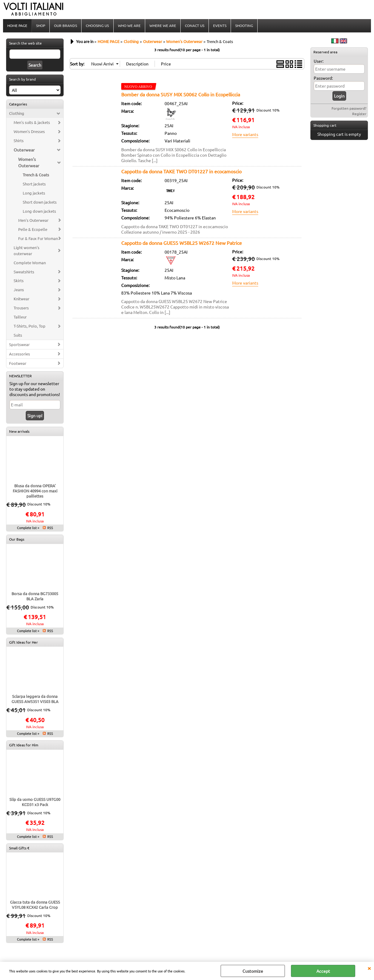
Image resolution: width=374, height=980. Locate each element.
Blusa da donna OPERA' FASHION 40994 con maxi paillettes (35, 491)
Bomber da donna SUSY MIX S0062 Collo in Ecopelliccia (181, 95)
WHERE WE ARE (162, 26)
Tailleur (20, 317)
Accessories (20, 354)
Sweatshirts (24, 272)
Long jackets (34, 193)
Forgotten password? (349, 109)
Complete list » (28, 528)
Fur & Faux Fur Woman (38, 239)
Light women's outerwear (27, 251)
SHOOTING (244, 26)
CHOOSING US (97, 26)
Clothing (17, 114)
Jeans (19, 290)
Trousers (21, 308)
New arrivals (19, 432)
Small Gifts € (19, 848)
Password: (323, 78)
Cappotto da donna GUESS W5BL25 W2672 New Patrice (182, 243)
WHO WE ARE (129, 26)
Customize (253, 971)
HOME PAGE (17, 26)
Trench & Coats (36, 175)
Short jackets (34, 184)
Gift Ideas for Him (24, 745)
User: (319, 62)
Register (359, 114)
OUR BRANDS (65, 26)
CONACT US (194, 26)
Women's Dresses (29, 132)
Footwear (18, 364)
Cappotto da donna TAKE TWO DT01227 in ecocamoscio (181, 172)
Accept (323, 971)
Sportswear (19, 345)
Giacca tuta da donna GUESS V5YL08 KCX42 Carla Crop (35, 905)
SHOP (41, 26)
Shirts (19, 141)
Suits (18, 336)
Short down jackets (40, 203)
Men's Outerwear (33, 221)
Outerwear (24, 150)
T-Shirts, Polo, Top (30, 327)
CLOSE (369, 968)
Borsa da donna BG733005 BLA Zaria (35, 597)
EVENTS (219, 26)
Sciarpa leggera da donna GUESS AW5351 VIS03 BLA (35, 699)
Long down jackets (39, 212)
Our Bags (17, 540)
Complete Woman (30, 263)
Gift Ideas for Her (23, 643)
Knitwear (22, 299)
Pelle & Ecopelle (33, 230)
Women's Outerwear (29, 163)
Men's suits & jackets (32, 123)
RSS (50, 528)
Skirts (19, 281)
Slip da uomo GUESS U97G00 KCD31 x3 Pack (35, 802)
